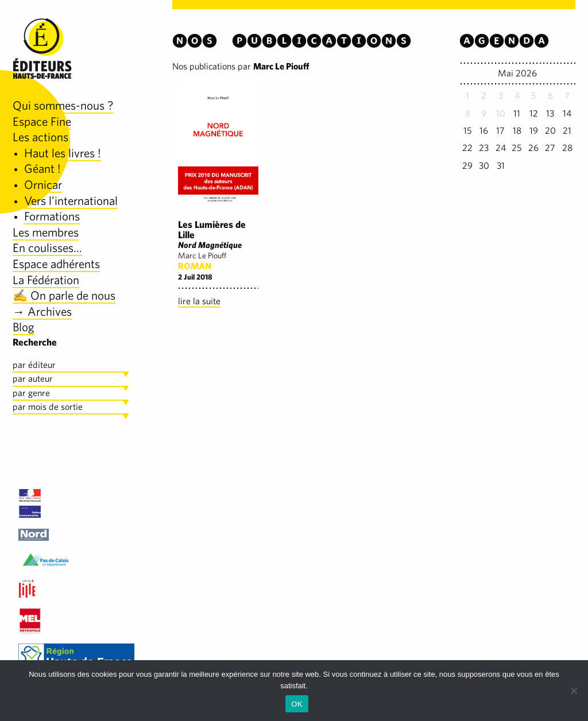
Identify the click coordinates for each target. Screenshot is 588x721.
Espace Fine (42, 121)
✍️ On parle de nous (64, 295)
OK (297, 704)
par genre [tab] (31, 393)
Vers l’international (71, 201)
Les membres (46, 232)
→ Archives (42, 311)
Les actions (40, 137)
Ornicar (43, 185)
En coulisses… (47, 248)
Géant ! (42, 168)
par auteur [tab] (33, 379)
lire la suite (199, 301)
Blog (24, 327)
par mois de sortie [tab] (48, 407)
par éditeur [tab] (34, 365)
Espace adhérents (56, 264)
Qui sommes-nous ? (63, 105)
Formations (52, 216)
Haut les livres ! (63, 153)
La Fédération (46, 280)
